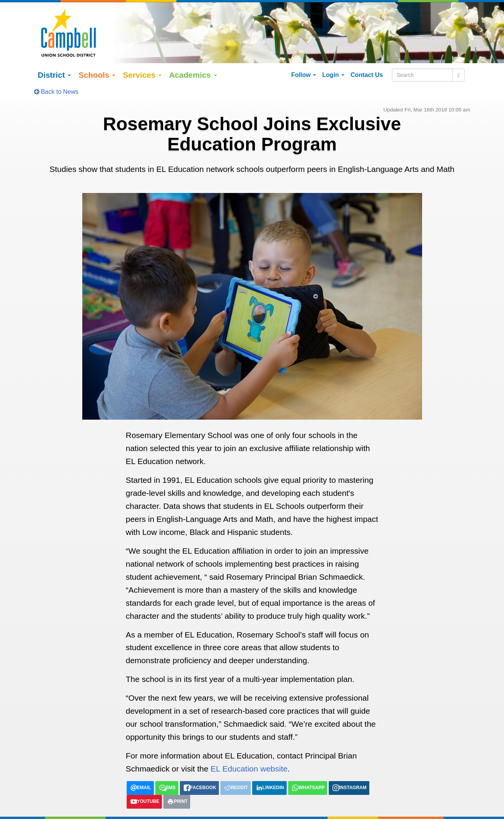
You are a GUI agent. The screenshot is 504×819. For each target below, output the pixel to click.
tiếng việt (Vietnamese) (143, 813)
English (54, 813)
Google (95, 805)
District (55, 58)
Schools (97, 58)
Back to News (56, 74)
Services (142, 58)
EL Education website (249, 752)
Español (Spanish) (89, 813)
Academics (193, 58)
